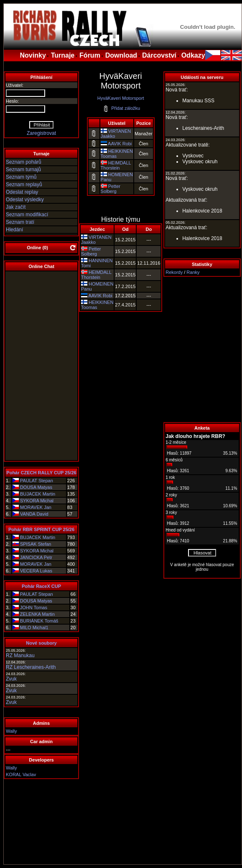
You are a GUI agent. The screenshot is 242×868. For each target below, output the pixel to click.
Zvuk (11, 679)
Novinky (33, 55)
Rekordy (174, 272)
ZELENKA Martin (37, 614)
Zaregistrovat (41, 133)
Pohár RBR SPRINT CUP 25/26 (41, 529)
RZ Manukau (20, 655)
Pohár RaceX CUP (41, 586)
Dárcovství (159, 55)
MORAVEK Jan (36, 507)
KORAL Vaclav (21, 774)
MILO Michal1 (34, 628)
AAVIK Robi (120, 144)
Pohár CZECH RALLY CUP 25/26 (41, 473)
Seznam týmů (21, 177)
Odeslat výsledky (25, 200)
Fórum (90, 55)
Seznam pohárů (24, 162)
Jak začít (16, 207)
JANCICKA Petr (36, 557)
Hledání (14, 230)
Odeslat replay (22, 192)
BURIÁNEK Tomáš (39, 621)
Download (121, 55)
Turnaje (63, 55)
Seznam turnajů (23, 170)
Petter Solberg (111, 189)
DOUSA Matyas (36, 487)
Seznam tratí (20, 222)
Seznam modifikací (27, 215)
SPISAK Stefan (36, 544)
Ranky (193, 272)
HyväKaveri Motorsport (121, 98)
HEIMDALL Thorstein (116, 165)
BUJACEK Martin (38, 494)
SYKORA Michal (37, 501)
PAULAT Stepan (37, 481)
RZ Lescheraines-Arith (31, 667)
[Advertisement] (202, 349)
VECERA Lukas (36, 571)
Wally (11, 731)
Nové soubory (41, 643)
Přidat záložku (121, 108)
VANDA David (34, 514)
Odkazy (193, 55)
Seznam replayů (24, 185)
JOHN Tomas (34, 607)
